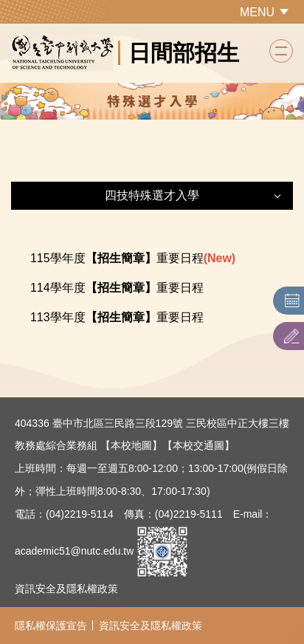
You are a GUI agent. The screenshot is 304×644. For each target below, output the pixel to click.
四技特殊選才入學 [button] (152, 195)
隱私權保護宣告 (51, 626)
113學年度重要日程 (117, 317)
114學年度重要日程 (117, 288)
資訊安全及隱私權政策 (66, 589)
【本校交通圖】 (198, 445)
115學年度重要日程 (117, 258)
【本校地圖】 (131, 445)
